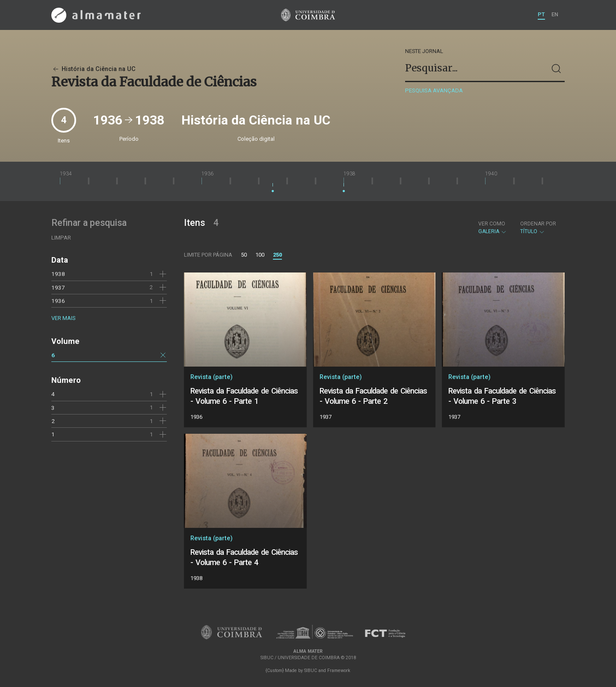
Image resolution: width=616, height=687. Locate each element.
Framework (339, 671)
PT (541, 14)
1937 (58, 287)
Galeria (493, 228)
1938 (58, 274)
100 (260, 255)
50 (244, 255)
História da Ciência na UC (93, 69)
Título (538, 228)
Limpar (61, 238)
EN (555, 14)
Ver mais (63, 318)
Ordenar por (538, 224)
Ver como (492, 224)
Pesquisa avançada (434, 90)
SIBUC (311, 671)
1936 (58, 301)
